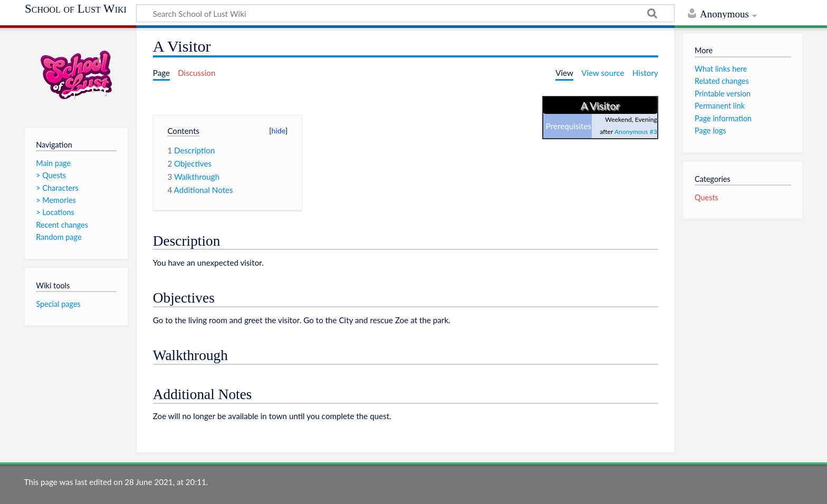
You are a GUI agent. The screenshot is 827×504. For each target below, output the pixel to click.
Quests (706, 197)
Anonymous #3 (636, 132)
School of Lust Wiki (76, 9)
